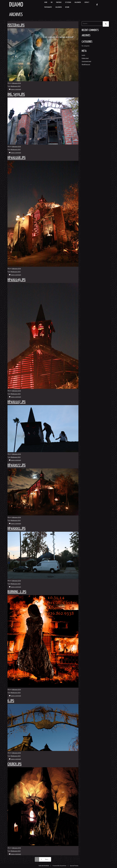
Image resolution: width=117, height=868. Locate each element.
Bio (52, 2)
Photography (48, 7)
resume (67, 7)
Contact (87, 2)
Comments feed (86, 60)
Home (46, 2)
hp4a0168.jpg (16, 158)
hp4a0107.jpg (16, 402)
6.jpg (11, 701)
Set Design (68, 2)
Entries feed (85, 57)
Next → (47, 859)
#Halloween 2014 (16, 86)
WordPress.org (86, 64)
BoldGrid (46, 866)
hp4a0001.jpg (16, 529)
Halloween (78, 2)
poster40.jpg (16, 25)
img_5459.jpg (16, 94)
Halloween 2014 (16, 83)
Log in (83, 54)
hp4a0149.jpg (16, 280)
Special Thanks (74, 866)
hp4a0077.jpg (16, 465)
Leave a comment (16, 89)
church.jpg (14, 764)
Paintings (59, 2)
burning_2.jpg (17, 592)
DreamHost (63, 866)
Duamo (16, 5)
